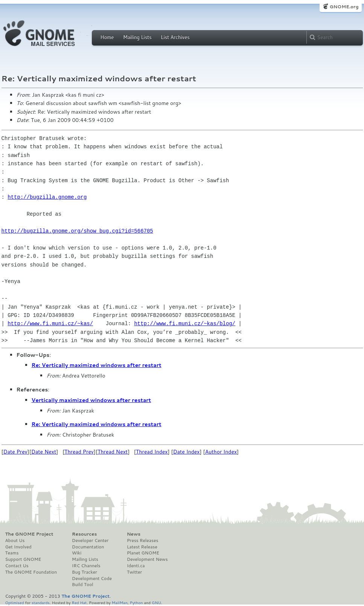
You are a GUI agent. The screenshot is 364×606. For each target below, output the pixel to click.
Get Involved (18, 547)
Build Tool (82, 585)
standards (41, 602)
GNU (156, 602)
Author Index (221, 452)
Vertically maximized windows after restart (91, 400)
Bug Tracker (85, 572)
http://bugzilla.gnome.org (47, 197)
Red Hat (79, 602)
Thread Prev (79, 452)
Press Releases (142, 541)
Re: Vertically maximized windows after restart (97, 365)
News (134, 534)
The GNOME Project (29, 534)
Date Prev (15, 452)
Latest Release (142, 547)
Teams (12, 553)
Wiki (77, 553)
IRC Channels (86, 566)
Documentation (88, 547)
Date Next (44, 452)
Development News (147, 559)
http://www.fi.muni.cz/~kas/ (50, 324)
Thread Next (113, 452)
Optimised (15, 602)
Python (136, 602)
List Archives (175, 37)
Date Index (187, 452)
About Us (15, 541)
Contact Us (17, 566)
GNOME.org (344, 7)
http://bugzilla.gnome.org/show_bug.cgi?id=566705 (77, 231)
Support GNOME (23, 559)
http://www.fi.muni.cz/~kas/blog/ (185, 324)
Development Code (92, 579)
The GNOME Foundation (31, 572)
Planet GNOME (143, 553)
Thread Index (152, 452)
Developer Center (90, 541)
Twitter (134, 572)
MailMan (120, 602)
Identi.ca (136, 566)
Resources (84, 534)
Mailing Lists (137, 37)
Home (107, 37)
